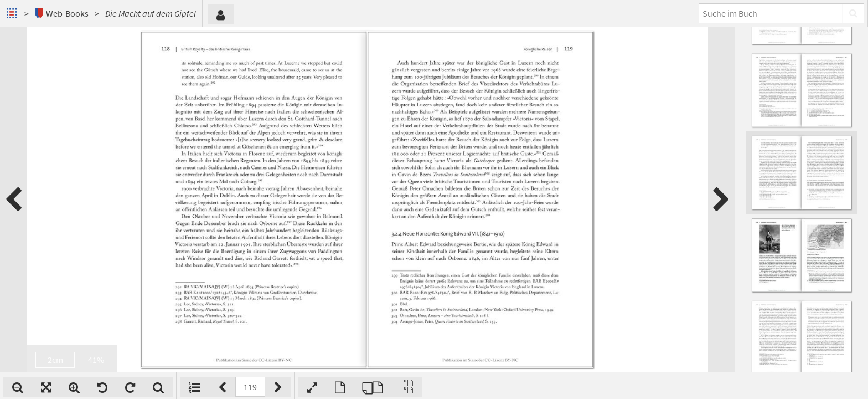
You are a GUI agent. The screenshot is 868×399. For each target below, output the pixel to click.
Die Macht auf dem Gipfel (151, 13)
